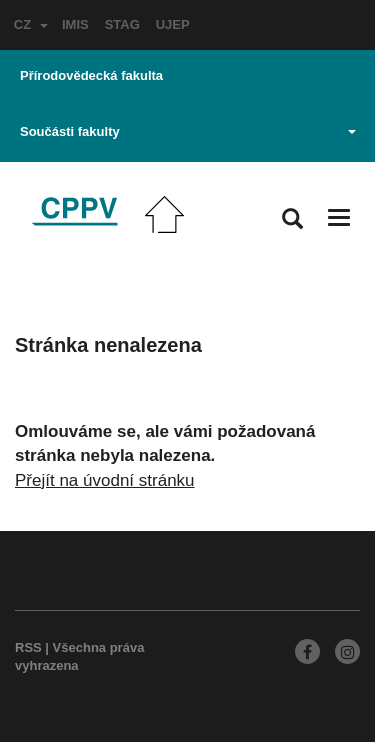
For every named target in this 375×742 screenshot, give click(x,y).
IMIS (75, 24)
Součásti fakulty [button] (188, 131)
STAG (122, 24)
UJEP (173, 24)
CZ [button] (31, 24)
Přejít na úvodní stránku (105, 480)
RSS (28, 647)
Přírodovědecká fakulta (91, 75)
